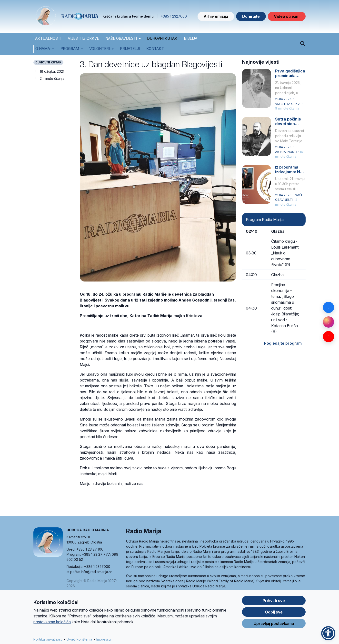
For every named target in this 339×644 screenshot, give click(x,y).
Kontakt (155, 49)
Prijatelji (130, 49)
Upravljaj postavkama (274, 625)
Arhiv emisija (216, 16)
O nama (43, 49)
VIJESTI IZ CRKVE (83, 38)
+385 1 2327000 (174, 16)
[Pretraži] (303, 44)
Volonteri (100, 49)
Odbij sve (274, 613)
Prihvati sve (274, 602)
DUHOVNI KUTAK (162, 38)
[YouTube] (329, 337)
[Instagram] (329, 322)
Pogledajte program (283, 343)
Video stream (287, 16)
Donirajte (251, 16)
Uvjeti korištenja (79, 640)
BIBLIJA (191, 38)
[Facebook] (329, 307)
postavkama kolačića (52, 623)
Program (70, 49)
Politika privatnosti (48, 640)
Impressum (105, 640)
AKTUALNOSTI (48, 38)
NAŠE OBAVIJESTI (121, 38)
